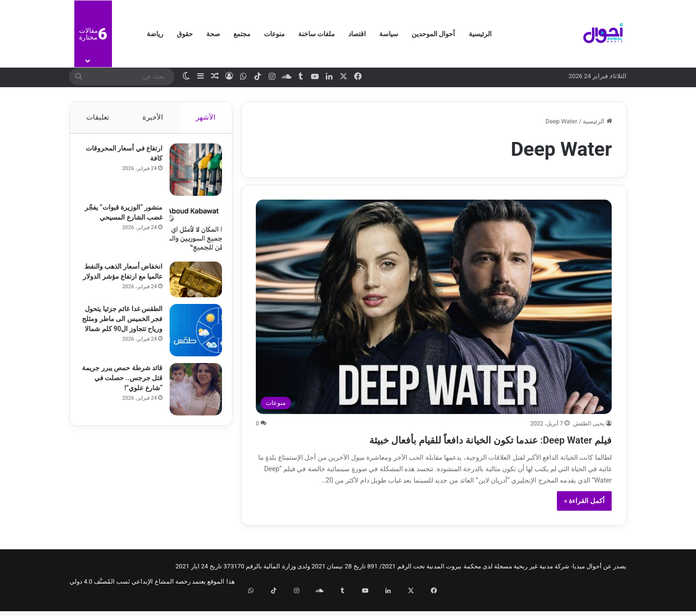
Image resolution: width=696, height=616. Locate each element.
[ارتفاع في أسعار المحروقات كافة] (192, 174)
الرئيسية (480, 34)
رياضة (155, 34)
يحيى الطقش (589, 424)
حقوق (185, 34)
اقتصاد (357, 34)
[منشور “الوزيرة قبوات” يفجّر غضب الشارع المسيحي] (192, 233)
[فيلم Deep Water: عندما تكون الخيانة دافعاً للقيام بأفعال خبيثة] (434, 307)
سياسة (389, 34)
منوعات (274, 34)
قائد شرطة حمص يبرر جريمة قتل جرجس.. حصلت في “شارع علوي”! (123, 386)
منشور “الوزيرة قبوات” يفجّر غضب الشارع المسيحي (127, 222)
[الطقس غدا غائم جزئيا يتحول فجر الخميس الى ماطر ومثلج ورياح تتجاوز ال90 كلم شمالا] (192, 338)
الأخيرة (152, 117)
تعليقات (98, 117)
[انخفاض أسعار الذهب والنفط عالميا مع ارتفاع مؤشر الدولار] (192, 284)
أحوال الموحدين (433, 34)
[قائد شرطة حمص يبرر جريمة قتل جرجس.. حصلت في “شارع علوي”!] (192, 397)
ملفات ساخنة (317, 34)
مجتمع (242, 34)
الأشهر (206, 117)
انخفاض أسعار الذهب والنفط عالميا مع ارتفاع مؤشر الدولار (127, 281)
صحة (213, 34)
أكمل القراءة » (584, 518)
